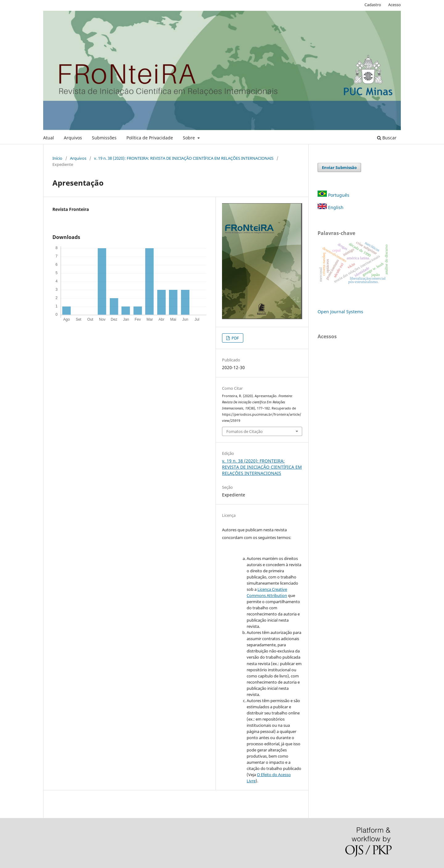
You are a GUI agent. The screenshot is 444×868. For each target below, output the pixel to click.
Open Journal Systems (340, 312)
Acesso (395, 5)
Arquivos (73, 138)
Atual (49, 138)
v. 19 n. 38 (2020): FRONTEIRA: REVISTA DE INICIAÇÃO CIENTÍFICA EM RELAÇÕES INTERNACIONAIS (184, 158)
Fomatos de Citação (245, 431)
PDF (235, 338)
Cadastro (373, 5)
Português (333, 195)
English (331, 207)
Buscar (387, 138)
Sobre (189, 138)
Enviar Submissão (339, 167)
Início (57, 158)
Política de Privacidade (150, 138)
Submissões (104, 138)
